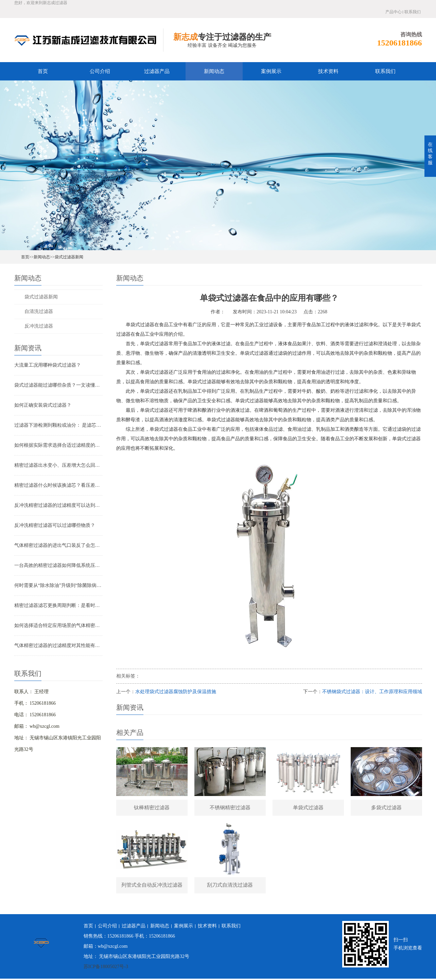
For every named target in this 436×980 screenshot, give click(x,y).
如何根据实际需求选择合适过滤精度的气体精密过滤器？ (58, 445)
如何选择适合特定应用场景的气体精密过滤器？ (58, 625)
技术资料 (328, 71)
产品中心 (394, 12)
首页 (43, 71)
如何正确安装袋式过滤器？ (43, 405)
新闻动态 (214, 71)
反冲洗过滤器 (39, 326)
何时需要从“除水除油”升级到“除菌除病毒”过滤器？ (58, 585)
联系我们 (413, 12)
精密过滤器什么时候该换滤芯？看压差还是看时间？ (58, 485)
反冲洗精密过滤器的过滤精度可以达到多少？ (58, 505)
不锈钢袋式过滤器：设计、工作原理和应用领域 (372, 692)
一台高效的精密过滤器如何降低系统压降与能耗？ (58, 565)
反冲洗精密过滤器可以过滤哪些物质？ (55, 525)
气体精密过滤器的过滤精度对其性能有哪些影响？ (58, 645)
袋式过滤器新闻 (69, 257)
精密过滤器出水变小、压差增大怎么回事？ (58, 465)
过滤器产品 (157, 71)
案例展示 (271, 71)
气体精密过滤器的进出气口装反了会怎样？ (58, 545)
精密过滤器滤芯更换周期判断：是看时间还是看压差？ (58, 605)
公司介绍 (100, 71)
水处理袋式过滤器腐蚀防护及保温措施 (176, 692)
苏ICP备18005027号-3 (106, 968)
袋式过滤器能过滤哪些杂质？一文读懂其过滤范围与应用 (58, 385)
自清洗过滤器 (39, 311)
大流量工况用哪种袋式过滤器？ (48, 365)
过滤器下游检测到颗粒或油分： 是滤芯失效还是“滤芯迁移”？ (58, 425)
